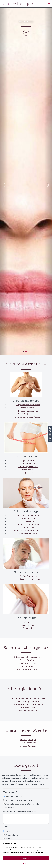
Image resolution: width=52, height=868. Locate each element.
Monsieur (9, 839)
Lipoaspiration (28, 460)
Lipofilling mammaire (28, 414)
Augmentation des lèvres (28, 669)
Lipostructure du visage (28, 524)
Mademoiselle (11, 835)
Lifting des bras (28, 470)
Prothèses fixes (28, 708)
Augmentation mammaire (28, 405)
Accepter (26, 858)
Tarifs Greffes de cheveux (28, 579)
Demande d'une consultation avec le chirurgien (21, 805)
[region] (26, 854)
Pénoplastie (28, 628)
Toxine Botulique (28, 660)
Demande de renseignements (18, 800)
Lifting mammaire (28, 408)
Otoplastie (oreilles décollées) (28, 531)
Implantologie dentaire (28, 701)
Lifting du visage (28, 518)
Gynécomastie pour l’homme (28, 417)
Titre (6, 827)
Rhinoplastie (28, 527)
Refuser (26, 864)
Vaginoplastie (28, 622)
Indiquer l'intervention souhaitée (20, 812)
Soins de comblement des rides (28, 657)
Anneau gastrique (28, 740)
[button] (4, 181)
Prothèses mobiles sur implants (28, 705)
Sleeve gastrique (28, 743)
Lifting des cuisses (28, 473)
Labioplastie (28, 625)
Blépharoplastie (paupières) (28, 515)
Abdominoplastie (28, 464)
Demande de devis (13, 797)
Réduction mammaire (28, 411)
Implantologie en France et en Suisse (28, 698)
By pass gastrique (28, 746)
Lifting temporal (28, 521)
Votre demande (11, 792)
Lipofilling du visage (28, 663)
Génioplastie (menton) (28, 534)
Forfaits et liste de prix (28, 711)
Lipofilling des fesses (28, 467)
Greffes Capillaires (28, 576)
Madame (8, 831)
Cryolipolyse (28, 666)
